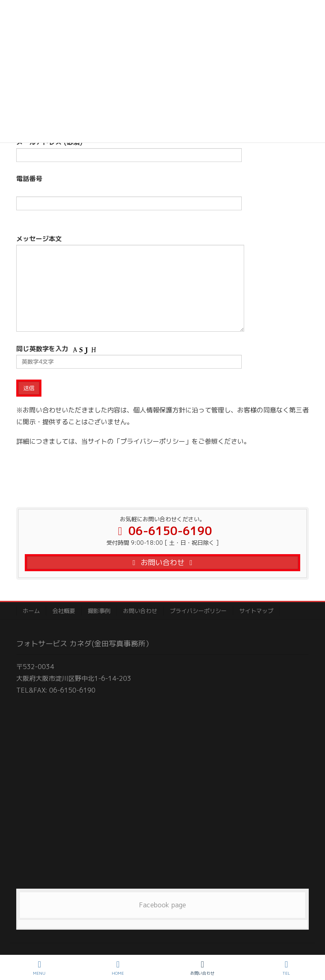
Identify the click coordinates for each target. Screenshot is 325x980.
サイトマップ (256, 611)
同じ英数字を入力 (129, 356)
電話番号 (129, 198)
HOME (118, 968)
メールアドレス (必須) (129, 150)
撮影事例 (99, 611)
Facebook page (162, 905)
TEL (286, 968)
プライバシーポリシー (198, 611)
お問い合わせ (140, 611)
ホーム (31, 611)
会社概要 (64, 611)
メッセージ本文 (130, 283)
